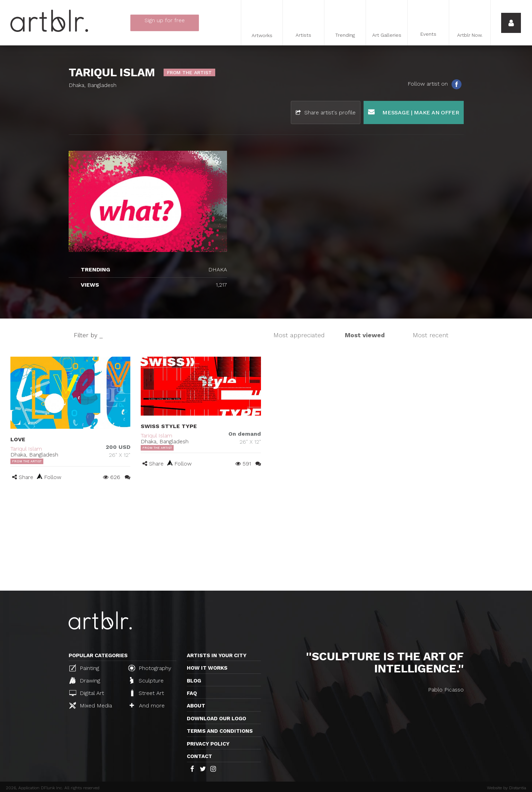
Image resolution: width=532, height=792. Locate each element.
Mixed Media (91, 705)
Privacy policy (208, 744)
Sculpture (147, 680)
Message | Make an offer (414, 112)
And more (147, 706)
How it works (207, 668)
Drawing (85, 680)
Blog (194, 681)
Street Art (147, 693)
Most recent (431, 335)
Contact (199, 756)
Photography (150, 668)
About (196, 706)
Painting (84, 668)
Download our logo (216, 719)
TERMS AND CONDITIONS (220, 731)
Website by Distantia (507, 788)
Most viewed (365, 335)
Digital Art (87, 693)
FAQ (192, 693)
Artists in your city (217, 655)
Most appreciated (299, 335)
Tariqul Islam (26, 449)
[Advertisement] (266, 539)
